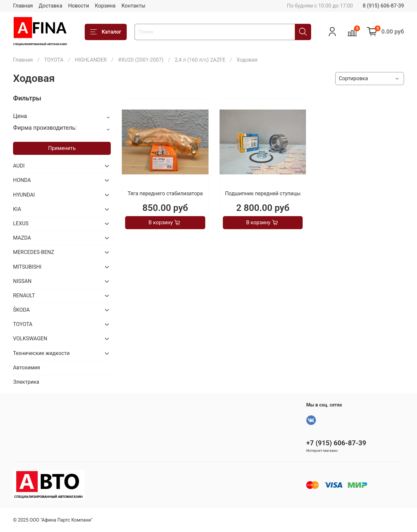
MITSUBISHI (27, 267)
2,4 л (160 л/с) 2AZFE (200, 60)
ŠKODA (21, 310)
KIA (17, 209)
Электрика (26, 382)
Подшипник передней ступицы (263, 193)
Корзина (105, 6)
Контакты (133, 6)
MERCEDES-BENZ (34, 252)
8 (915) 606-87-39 (383, 6)
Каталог (106, 32)
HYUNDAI (24, 195)
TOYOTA (54, 60)
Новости (79, 6)
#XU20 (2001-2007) (141, 60)
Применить (62, 148)
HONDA (22, 180)
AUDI (19, 166)
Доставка (50, 6)
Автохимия (27, 368)
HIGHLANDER (91, 60)
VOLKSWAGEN (30, 339)
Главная (23, 6)
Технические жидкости (41, 353)
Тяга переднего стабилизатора (165, 193)
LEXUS (21, 223)
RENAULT (24, 296)
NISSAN (22, 281)
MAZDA (22, 238)
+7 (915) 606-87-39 (336, 443)
